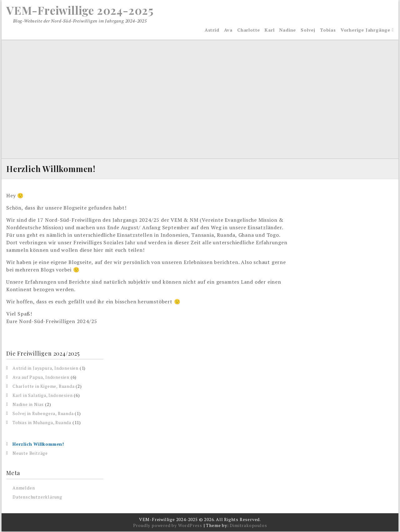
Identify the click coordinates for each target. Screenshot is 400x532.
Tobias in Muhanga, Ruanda (42, 423)
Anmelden (24, 488)
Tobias (328, 30)
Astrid (212, 30)
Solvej (308, 30)
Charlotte (249, 30)
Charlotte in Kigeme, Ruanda (44, 387)
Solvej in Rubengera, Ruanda (43, 414)
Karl (270, 30)
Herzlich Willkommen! (38, 445)
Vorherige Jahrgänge (365, 30)
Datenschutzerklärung (37, 497)
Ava (228, 30)
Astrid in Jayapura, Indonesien (45, 369)
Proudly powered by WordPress (168, 526)
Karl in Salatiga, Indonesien (42, 396)
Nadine (287, 30)
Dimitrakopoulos (248, 526)
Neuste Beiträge (30, 454)
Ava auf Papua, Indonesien (41, 378)
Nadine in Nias (28, 405)
